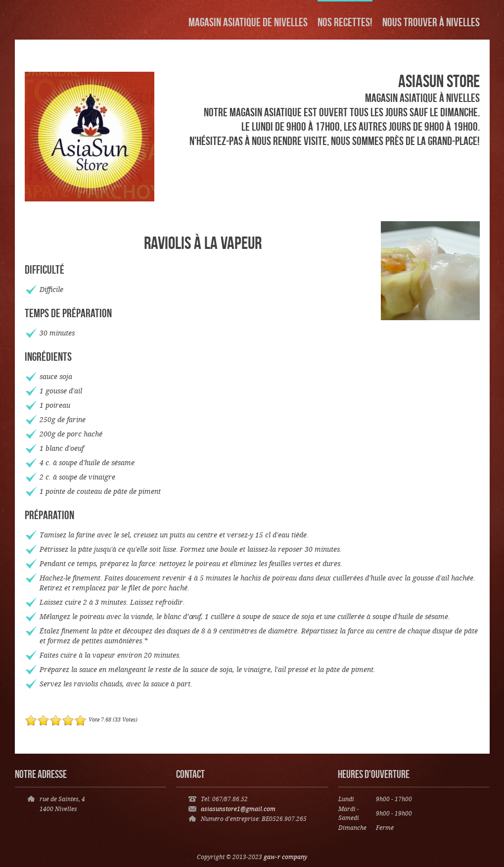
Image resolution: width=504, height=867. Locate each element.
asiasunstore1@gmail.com (238, 809)
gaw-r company (285, 857)
